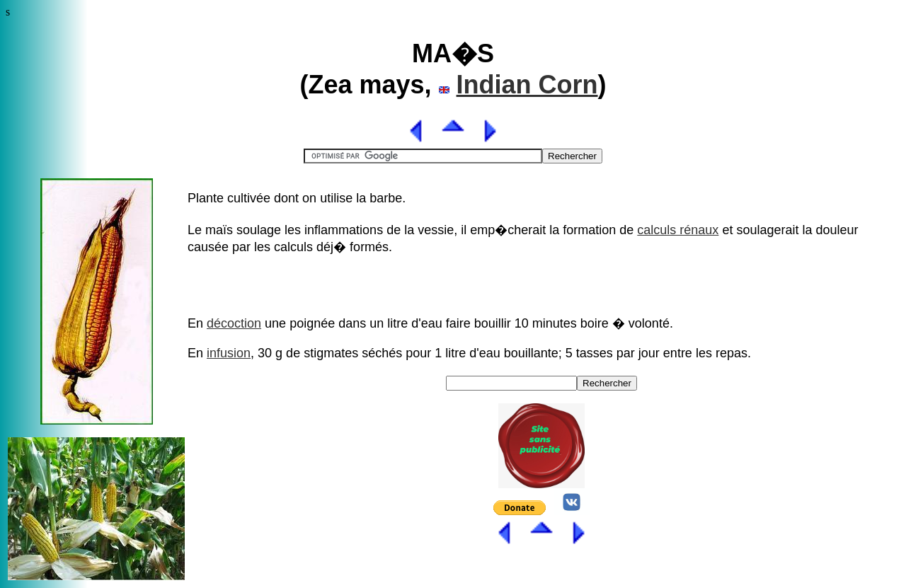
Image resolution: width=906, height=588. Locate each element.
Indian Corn (527, 85)
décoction (234, 323)
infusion (229, 353)
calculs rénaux (678, 230)
